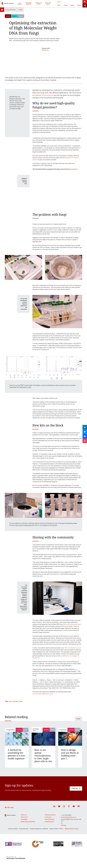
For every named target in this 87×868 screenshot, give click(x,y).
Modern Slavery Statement (28, 822)
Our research (20, 3)
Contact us (24, 815)
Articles (20, 10)
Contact (79, 5)
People (66, 5)
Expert (21, 701)
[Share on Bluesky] (85, 432)
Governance (48, 817)
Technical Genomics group (73, 648)
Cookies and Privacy (50, 815)
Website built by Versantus (72, 829)
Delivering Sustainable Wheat (72, 624)
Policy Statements (50, 819)
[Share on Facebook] (85, 436)
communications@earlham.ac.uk (43, 694)
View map (64, 825)
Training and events (39, 3)
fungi (10, 701)
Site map (10, 807)
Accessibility (24, 819)
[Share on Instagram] (85, 441)
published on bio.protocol (43, 95)
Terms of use (24, 817)
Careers (72, 5)
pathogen (15, 701)
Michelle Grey (45, 50)
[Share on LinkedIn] (85, 427)
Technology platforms (28, 3)
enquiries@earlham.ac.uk (69, 817)
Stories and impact (48, 3)
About (59, 5)
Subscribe (75, 788)
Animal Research (49, 822)
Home (2, 10)
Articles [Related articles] (78, 719)
